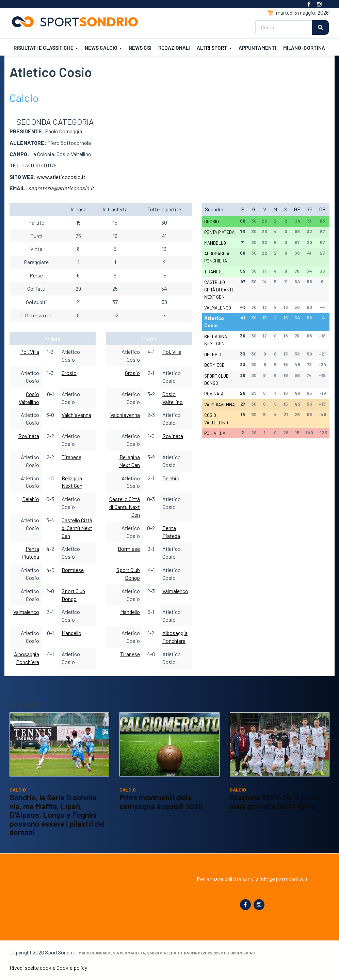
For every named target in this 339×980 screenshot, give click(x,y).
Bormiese (73, 570)
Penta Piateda (220, 232)
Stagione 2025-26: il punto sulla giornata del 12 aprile (275, 802)
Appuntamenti (257, 47)
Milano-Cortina (303, 47)
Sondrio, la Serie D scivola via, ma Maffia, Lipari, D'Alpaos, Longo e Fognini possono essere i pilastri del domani (57, 815)
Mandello (71, 633)
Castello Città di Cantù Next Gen (77, 528)
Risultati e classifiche (45, 47)
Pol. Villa (30, 352)
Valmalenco (26, 612)
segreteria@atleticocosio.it (61, 188)
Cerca (321, 27)
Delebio (31, 499)
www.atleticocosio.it (61, 177)
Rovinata (29, 436)
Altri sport (214, 47)
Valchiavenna (76, 415)
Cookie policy (72, 968)
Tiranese (71, 457)
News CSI (139, 47)
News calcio (103, 47)
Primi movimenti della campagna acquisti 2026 (161, 802)
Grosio (69, 373)
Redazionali (173, 47)
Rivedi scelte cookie (33, 968)
